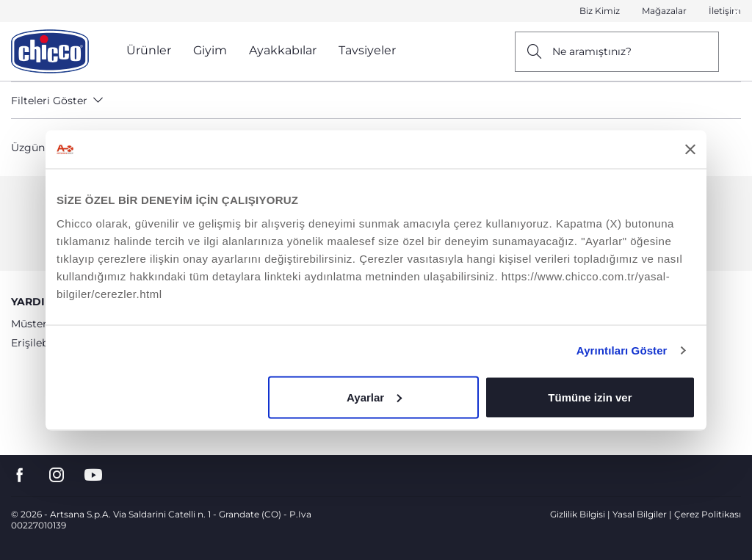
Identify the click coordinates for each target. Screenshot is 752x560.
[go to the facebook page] (20, 475)
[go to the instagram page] (57, 475)
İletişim (725, 11)
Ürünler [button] (149, 50)
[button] (737, 12)
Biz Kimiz (600, 11)
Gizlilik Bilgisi (578, 514)
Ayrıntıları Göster (622, 350)
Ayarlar (374, 397)
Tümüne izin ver (590, 397)
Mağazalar (664, 11)
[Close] (737, 11)
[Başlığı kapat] (690, 149)
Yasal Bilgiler (640, 514)
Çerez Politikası (708, 514)
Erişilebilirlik (42, 343)
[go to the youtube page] (93, 475)
